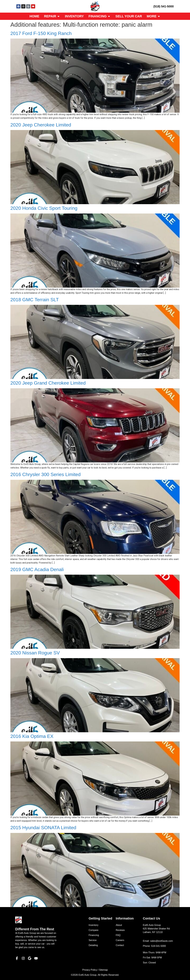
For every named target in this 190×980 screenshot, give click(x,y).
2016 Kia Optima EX (32, 736)
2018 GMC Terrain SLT (35, 300)
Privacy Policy (90, 970)
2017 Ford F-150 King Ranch (41, 33)
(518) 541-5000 (164, 6)
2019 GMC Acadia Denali (37, 569)
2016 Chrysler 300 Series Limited (45, 474)
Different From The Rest (35, 929)
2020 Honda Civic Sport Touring (44, 208)
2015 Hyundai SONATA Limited (43, 828)
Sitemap (103, 970)
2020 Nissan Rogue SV (35, 653)
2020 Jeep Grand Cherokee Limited (48, 383)
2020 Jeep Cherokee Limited (41, 125)
